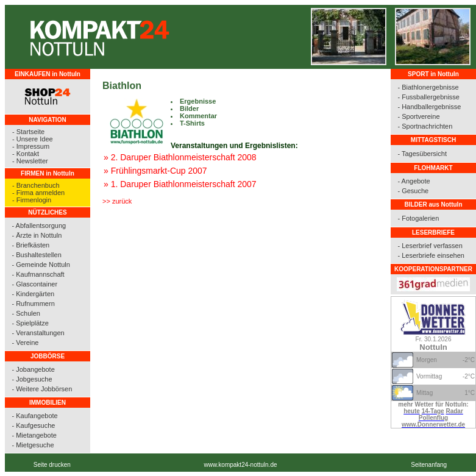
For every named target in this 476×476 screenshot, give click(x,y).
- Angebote (414, 181)
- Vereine (25, 343)
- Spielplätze (30, 323)
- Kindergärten (33, 294)
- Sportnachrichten (425, 126)
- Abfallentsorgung (39, 226)
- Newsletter (30, 161)
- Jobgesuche (32, 379)
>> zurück (117, 201)
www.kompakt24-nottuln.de (240, 465)
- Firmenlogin (32, 200)
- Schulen (26, 313)
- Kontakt (26, 154)
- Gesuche (413, 191)
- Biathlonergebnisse (428, 87)
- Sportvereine (418, 116)
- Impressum (31, 146)
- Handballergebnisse (429, 107)
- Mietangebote (34, 435)
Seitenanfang (429, 465)
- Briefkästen (30, 245)
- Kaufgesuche (33, 425)
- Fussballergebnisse (428, 97)
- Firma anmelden (38, 193)
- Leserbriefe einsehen (431, 255)
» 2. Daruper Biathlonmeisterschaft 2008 (180, 157)
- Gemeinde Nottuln (41, 265)
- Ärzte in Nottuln (37, 235)
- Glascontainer (34, 284)
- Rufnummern (33, 304)
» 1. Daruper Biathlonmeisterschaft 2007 (180, 184)
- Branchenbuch (36, 185)
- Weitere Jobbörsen (42, 389)
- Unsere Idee (33, 139)
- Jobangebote (33, 369)
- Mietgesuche (33, 445)
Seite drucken (52, 465)
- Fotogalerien (418, 218)
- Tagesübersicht (422, 154)
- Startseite (28, 132)
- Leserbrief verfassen (430, 246)
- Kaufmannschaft (38, 274)
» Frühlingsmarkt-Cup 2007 (155, 171)
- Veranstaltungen (38, 333)
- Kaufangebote (34, 416)
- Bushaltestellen (36, 255)
